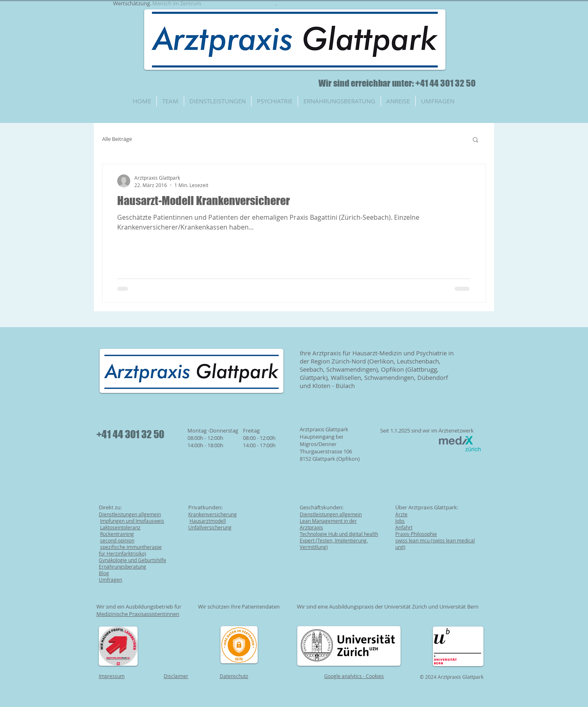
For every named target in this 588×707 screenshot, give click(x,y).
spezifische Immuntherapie (131, 547)
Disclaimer (176, 676)
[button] (476, 140)
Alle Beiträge (117, 139)
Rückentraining (117, 534)
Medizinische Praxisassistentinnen (138, 614)
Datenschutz (234, 676)
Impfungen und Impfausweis (132, 521)
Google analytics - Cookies (354, 676)
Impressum (112, 676)
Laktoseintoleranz (120, 527)
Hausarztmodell (208, 521)
